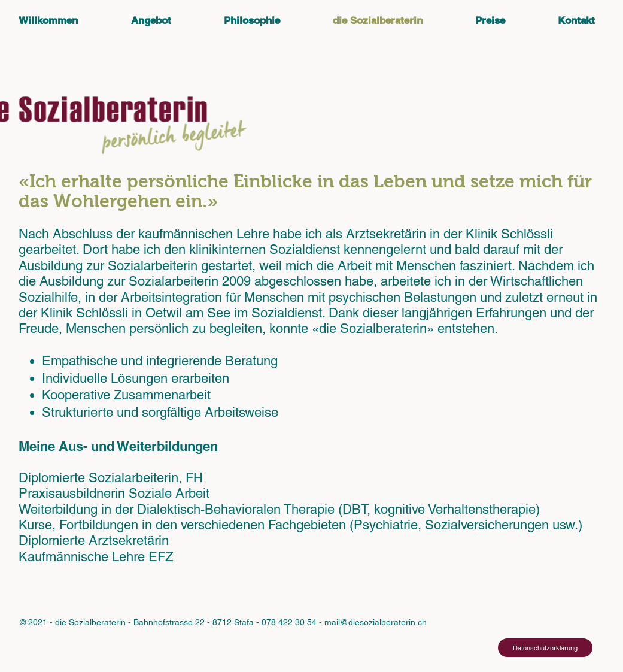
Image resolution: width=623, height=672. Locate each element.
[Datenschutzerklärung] (545, 648)
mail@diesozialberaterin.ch (376, 622)
